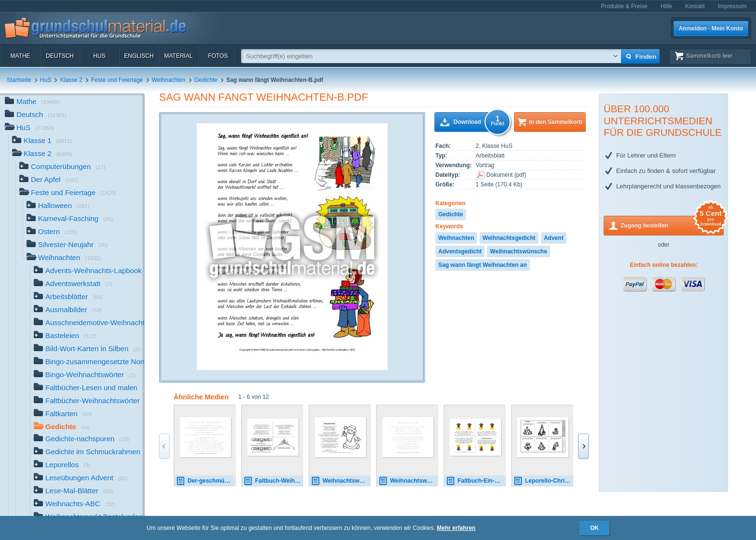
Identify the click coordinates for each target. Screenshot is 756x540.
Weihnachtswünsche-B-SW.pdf (341, 481)
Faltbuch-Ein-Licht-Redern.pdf (476, 481)
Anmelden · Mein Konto (711, 28)
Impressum (732, 6)
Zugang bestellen (672, 225)
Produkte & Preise (624, 6)
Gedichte (206, 80)
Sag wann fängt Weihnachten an (483, 265)
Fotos (218, 56)
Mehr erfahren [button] (456, 528)
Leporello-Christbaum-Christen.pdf (543, 481)
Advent (554, 238)
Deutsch (60, 56)
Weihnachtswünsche (518, 251)
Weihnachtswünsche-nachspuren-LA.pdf (408, 481)
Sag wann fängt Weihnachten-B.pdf (263, 97)
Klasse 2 (71, 80)
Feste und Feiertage (117, 80)
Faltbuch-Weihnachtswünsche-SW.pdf (273, 481)
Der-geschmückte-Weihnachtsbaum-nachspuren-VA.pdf (206, 481)
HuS (99, 56)
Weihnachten (169, 80)
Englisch (139, 56)
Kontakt (695, 6)
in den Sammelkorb (556, 122)
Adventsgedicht (460, 251)
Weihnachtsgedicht (509, 238)
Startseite (19, 80)
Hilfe (666, 6)
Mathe (20, 56)
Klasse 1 (42, 141)
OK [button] (594, 528)
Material (178, 56)
